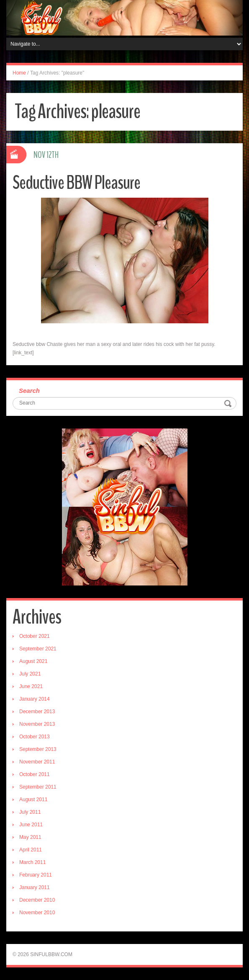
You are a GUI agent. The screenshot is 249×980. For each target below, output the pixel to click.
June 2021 (31, 686)
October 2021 (35, 636)
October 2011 (35, 774)
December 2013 (37, 712)
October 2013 (35, 737)
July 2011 (30, 812)
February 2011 (36, 875)
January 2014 (35, 699)
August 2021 (33, 661)
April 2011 (31, 850)
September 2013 (38, 749)
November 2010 (37, 913)
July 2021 (30, 674)
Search (29, 391)
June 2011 (31, 825)
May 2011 (30, 837)
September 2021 (38, 649)
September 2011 (38, 787)
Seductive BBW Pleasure (76, 183)
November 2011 (37, 762)
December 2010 (37, 900)
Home (19, 73)
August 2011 (33, 799)
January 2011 (35, 887)
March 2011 (32, 862)
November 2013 (37, 724)
